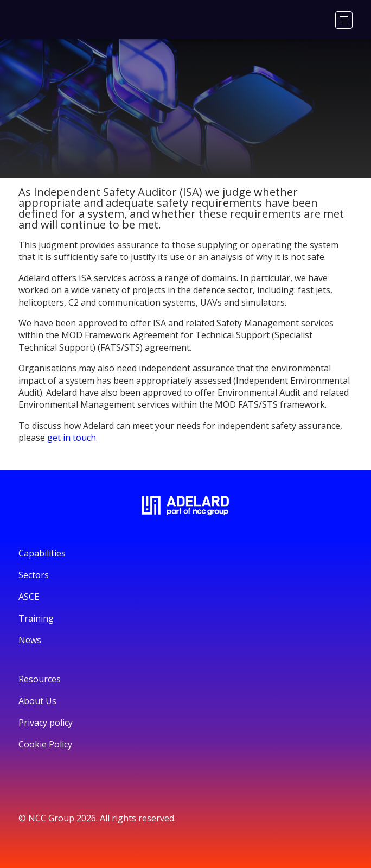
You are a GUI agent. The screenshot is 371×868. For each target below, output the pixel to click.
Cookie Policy (45, 744)
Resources (40, 679)
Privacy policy (46, 723)
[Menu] (344, 20)
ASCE (29, 597)
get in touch (72, 438)
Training (36, 618)
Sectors (34, 575)
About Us (37, 701)
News (30, 640)
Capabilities (42, 553)
